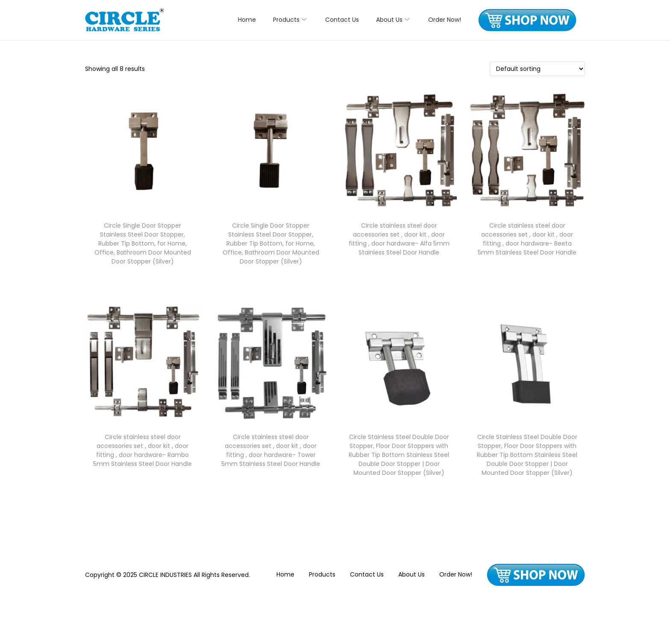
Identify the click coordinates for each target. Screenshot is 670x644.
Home (285, 574)
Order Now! (456, 574)
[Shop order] (537, 69)
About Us (411, 574)
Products (322, 574)
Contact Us (367, 574)
